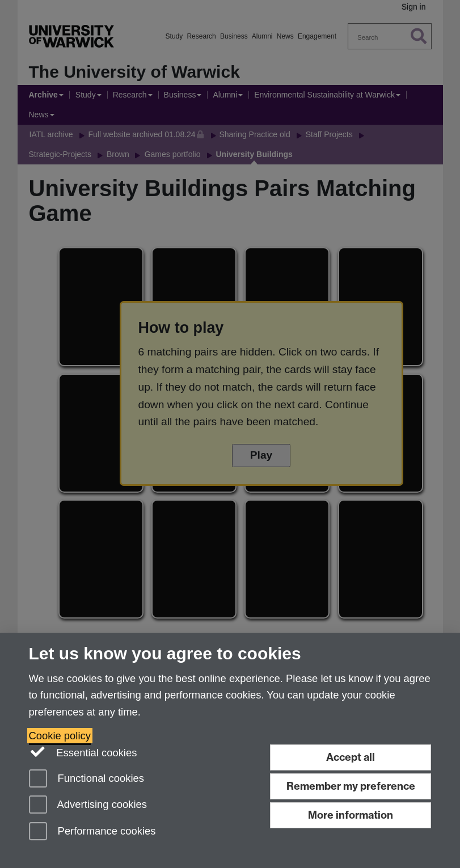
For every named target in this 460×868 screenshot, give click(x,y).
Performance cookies (92, 832)
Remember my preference (351, 786)
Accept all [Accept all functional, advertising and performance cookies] (351, 757)
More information (351, 815)
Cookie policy (60, 736)
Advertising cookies (88, 805)
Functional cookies (86, 779)
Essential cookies (83, 751)
